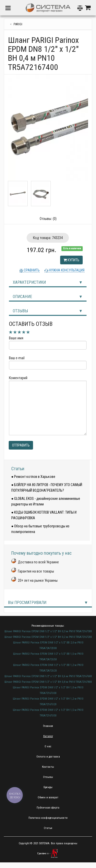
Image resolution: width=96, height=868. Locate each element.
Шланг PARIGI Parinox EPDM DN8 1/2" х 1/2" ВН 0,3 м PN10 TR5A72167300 (48, 631)
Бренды (48, 787)
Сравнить (31, 270)
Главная (48, 726)
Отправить (21, 445)
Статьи (18, 469)
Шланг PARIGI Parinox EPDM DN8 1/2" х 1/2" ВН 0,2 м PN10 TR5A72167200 (48, 637)
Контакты (48, 767)
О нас (48, 746)
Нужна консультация (66, 270)
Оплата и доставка (48, 757)
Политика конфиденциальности (48, 818)
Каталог (48, 736)
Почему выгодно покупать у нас (41, 553)
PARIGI (18, 24)
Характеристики (29, 282)
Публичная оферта (48, 808)
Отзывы (20, 311)
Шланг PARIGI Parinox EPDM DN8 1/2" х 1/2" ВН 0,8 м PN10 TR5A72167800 (48, 682)
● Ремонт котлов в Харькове (33, 477)
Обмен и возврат (48, 797)
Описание (22, 297)
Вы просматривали (27, 603)
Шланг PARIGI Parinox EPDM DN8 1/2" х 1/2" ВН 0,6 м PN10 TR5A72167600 (48, 676)
